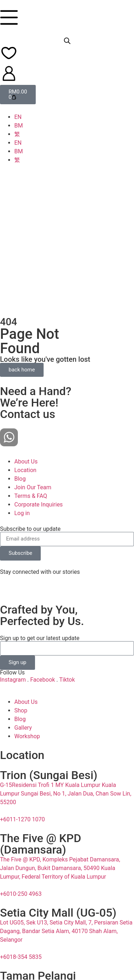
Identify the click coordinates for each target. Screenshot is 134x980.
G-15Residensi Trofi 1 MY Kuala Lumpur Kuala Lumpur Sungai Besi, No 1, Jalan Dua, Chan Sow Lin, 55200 (66, 747)
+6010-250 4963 (21, 847)
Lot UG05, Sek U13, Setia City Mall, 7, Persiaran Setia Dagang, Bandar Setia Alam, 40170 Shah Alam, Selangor (66, 884)
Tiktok (67, 632)
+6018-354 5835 (21, 910)
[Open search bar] (67, 41)
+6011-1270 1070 (22, 772)
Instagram (13, 632)
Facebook (42, 632)
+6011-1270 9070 (22, 964)
